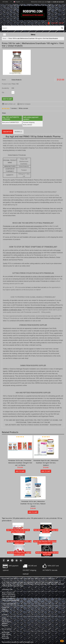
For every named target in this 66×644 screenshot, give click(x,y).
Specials (5, 625)
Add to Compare (24, 104)
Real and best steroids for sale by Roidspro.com (18, 642)
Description (7, 132)
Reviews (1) (18, 132)
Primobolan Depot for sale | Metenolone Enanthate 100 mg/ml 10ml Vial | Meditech (46, 463)
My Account (6, 633)
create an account (58, 2)
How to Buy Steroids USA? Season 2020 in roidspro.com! (45, 542)
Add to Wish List (9, 104)
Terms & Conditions (8, 598)
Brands (4, 618)
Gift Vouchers (6, 622)
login (49, 2)
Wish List (5, 636)
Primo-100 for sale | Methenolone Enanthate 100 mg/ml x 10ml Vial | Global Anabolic (33, 39)
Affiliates (5, 624)
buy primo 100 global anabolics (16, 518)
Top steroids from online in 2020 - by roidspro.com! (19, 542)
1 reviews (14, 108)
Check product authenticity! (11, 600)
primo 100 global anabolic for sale (38, 518)
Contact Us (5, 607)
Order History (6, 634)
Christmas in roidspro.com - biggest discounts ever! (19, 554)
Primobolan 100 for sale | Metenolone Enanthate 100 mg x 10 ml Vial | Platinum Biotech (33, 504)
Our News (5, 620)
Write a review (23, 108)
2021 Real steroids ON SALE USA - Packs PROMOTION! (18, 531)
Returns (4, 609)
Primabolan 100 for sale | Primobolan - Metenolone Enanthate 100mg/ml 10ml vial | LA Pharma (20, 463)
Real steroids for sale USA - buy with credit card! (46, 531)
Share (4, 113)
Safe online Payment (9, 597)
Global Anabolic (17, 80)
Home (5, 39)
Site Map (5, 611)
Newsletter (5, 638)
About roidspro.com (8, 593)
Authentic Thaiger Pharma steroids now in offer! (47, 554)
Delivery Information (8, 595)
